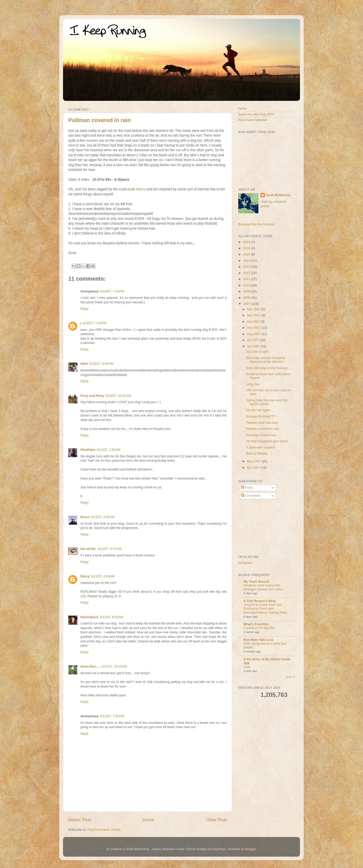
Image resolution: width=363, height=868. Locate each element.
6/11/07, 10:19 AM (114, 667)
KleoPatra (88, 450)
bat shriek (88, 549)
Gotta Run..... (90, 667)
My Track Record (256, 582)
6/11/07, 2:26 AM (103, 517)
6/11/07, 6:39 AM (103, 576)
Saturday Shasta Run (261, 435)
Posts (247, 488)
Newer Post (80, 820)
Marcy (141, 189)
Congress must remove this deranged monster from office (263, 587)
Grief (247, 667)
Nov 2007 (254, 315)
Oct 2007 (254, 322)
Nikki (84, 364)
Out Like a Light (257, 352)
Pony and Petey (92, 396)
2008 (247, 298)
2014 (247, 261)
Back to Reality (257, 454)
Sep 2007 (254, 328)
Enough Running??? (261, 416)
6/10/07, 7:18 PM (112, 291)
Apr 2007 (254, 468)
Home (148, 820)
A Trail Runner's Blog (260, 601)
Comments (251, 496)
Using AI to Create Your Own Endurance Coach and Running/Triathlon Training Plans (265, 609)
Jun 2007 (254, 346)
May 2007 (254, 461)
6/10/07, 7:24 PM (95, 323)
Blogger (251, 849)
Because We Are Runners (256, 224)
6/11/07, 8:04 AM (112, 617)
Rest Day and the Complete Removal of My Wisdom (266, 360)
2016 (247, 248)
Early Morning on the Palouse (267, 368)
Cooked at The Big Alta (259, 628)
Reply (84, 309)
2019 (247, 242)
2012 (247, 273)
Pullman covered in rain (100, 120)
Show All (290, 677)
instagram (245, 563)
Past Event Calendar (253, 120)
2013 (247, 267)
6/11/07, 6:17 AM (110, 549)
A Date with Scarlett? (261, 447)
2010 (247, 285)
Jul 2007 (253, 340)
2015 (247, 254)
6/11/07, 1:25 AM (109, 450)
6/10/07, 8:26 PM (101, 364)
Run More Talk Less (258, 640)
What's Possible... (257, 624)
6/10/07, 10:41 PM (118, 396)
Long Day (253, 384)
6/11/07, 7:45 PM (112, 716)
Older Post (216, 820)
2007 (247, 304)
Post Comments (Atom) (104, 830)
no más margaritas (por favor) (267, 441)
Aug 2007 (254, 334)
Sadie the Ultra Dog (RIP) (256, 114)
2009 (247, 291)
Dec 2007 (254, 309)
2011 (247, 279)
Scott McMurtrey (278, 195)
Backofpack (89, 617)
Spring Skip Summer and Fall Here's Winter (267, 402)
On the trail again (258, 410)
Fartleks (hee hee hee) (262, 423)
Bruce (85, 517)
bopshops (219, 849)
